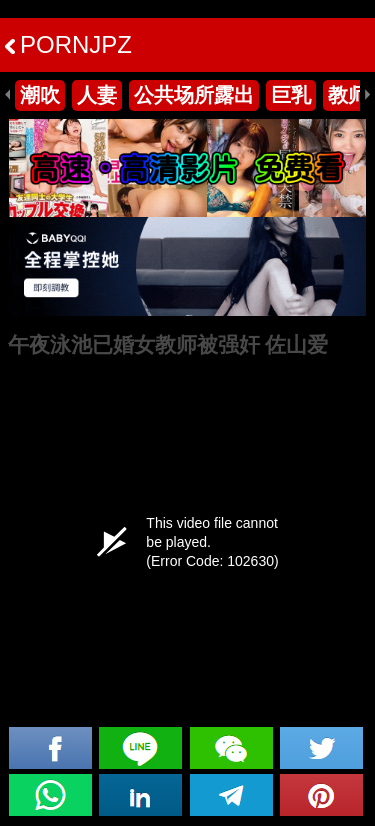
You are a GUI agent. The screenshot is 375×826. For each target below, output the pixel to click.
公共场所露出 (194, 95)
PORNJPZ (68, 44)
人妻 (97, 95)
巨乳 (291, 95)
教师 (348, 95)
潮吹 (40, 95)
